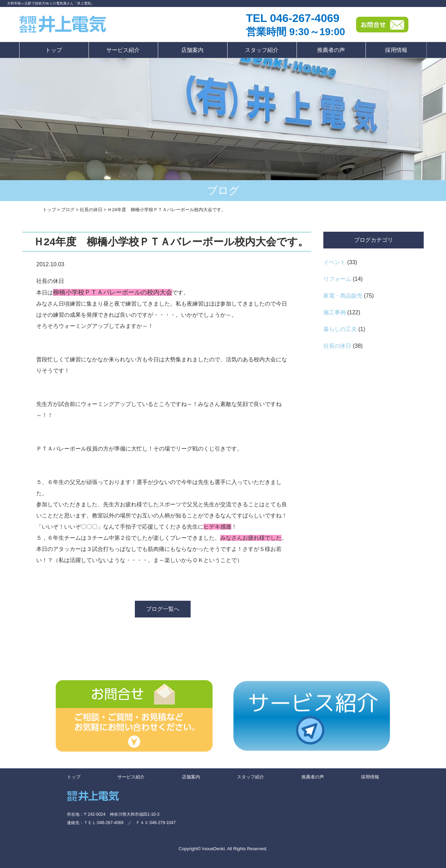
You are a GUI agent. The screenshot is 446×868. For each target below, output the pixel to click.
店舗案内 (192, 50)
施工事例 (334, 312)
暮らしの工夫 (340, 329)
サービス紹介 (123, 50)
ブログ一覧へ (163, 609)
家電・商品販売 (343, 296)
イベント (334, 262)
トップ (54, 50)
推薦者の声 (331, 50)
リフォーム (337, 279)
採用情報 (396, 50)
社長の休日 (337, 346)
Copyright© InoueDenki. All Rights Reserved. (223, 849)
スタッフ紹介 (262, 50)
